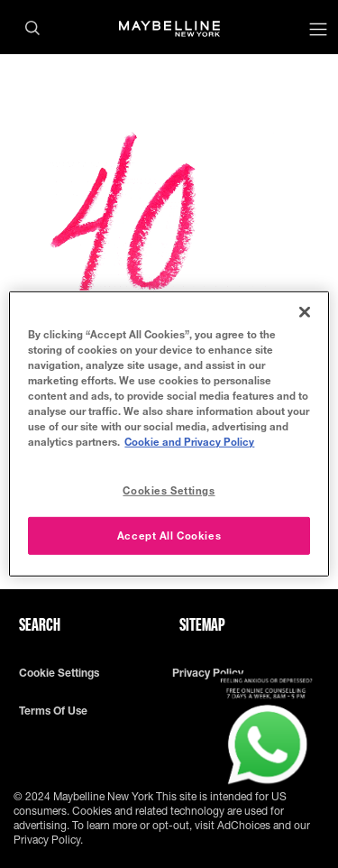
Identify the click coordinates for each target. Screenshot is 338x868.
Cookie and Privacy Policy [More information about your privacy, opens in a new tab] (189, 442)
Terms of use (53, 711)
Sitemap (202, 624)
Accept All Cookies (169, 536)
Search (40, 624)
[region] (169, 434)
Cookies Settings (169, 489)
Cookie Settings (59, 673)
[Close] (305, 312)
